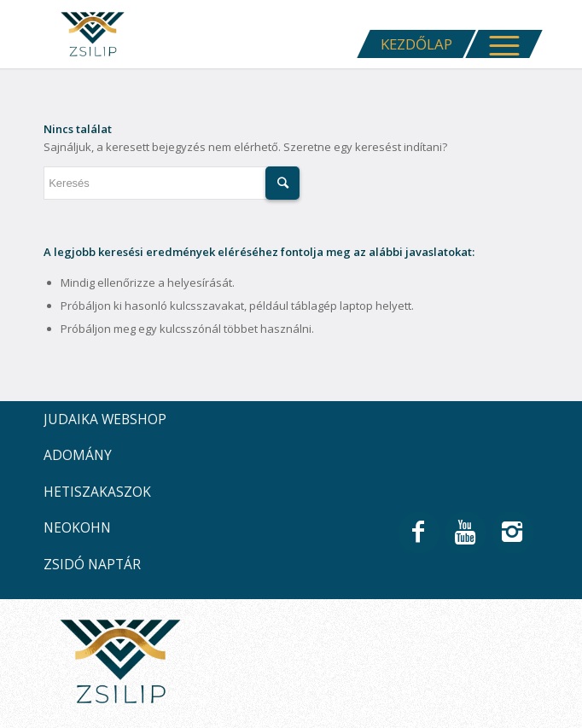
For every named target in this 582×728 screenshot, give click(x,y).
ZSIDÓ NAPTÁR (92, 564)
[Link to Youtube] (465, 540)
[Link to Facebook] (418, 540)
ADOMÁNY (78, 455)
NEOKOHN (77, 527)
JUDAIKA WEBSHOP (105, 419)
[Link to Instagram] (512, 540)
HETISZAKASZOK (97, 492)
